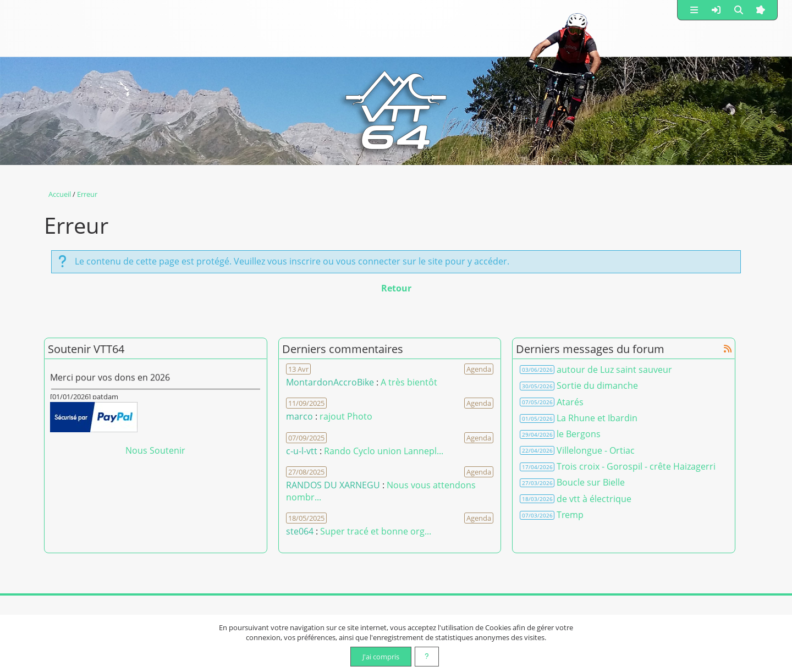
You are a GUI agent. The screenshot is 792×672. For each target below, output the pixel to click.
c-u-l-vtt (302, 451)
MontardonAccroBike (330, 382)
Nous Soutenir (155, 450)
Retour (396, 288)
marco (299, 416)
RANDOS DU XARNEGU (334, 485)
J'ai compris (381, 657)
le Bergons (579, 434)
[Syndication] (728, 349)
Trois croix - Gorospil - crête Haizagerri (636, 466)
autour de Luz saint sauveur (614, 370)
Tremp (570, 515)
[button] (694, 10)
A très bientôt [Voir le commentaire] (409, 382)
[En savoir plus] (427, 657)
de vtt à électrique (594, 499)
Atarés (570, 402)
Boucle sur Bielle (591, 482)
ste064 (300, 531)
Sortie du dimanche (597, 385)
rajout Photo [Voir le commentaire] (346, 416)
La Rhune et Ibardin (597, 418)
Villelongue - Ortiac (596, 450)
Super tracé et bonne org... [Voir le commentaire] (376, 531)
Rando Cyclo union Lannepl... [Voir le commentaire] (384, 451)
